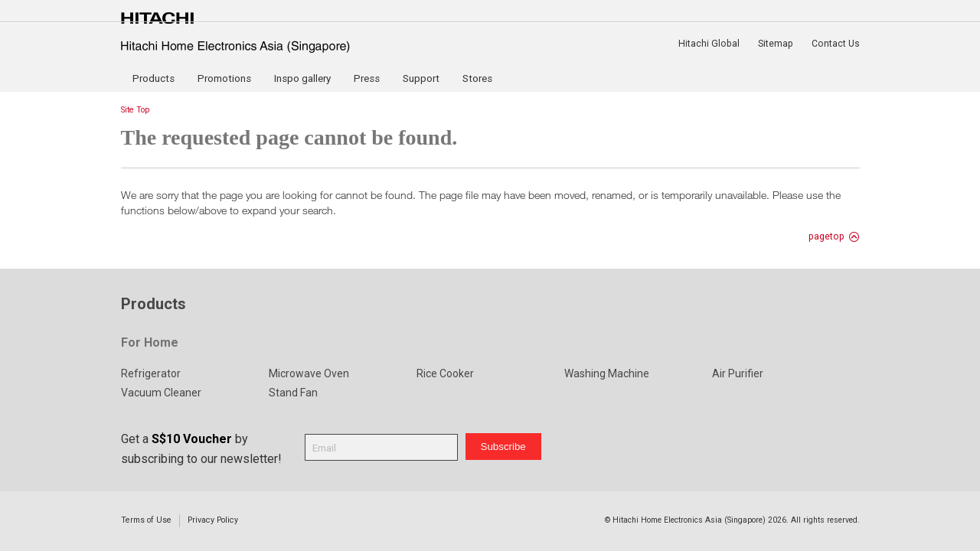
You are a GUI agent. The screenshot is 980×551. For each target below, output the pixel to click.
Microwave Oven (309, 373)
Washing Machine (607, 373)
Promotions (224, 78)
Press (367, 78)
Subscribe (503, 447)
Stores (477, 78)
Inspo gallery (302, 78)
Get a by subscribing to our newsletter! (201, 449)
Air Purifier (738, 373)
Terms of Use (146, 520)
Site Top (135, 110)
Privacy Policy (213, 520)
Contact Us (836, 44)
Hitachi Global (709, 44)
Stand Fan (293, 393)
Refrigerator (151, 373)
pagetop (826, 236)
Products (154, 78)
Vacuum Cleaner (161, 393)
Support (421, 78)
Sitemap (776, 44)
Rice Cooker (445, 373)
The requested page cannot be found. (289, 137)
